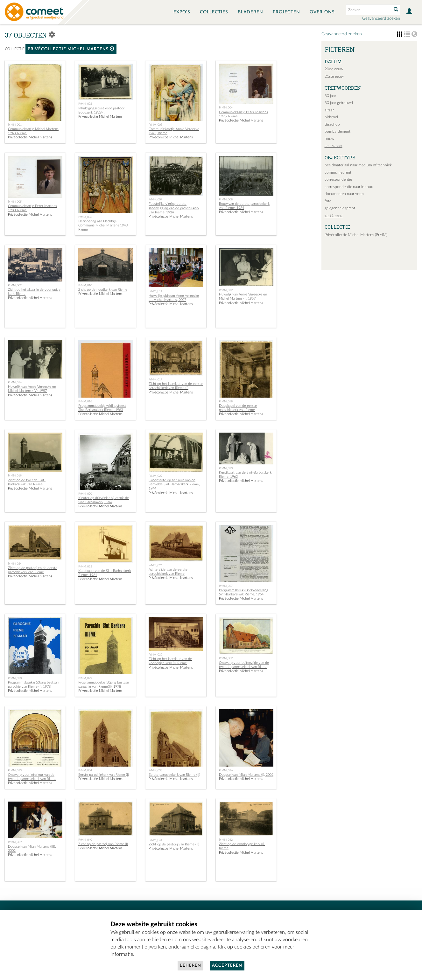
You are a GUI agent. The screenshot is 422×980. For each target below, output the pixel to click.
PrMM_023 (226, 468)
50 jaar (330, 96)
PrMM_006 (85, 217)
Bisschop (332, 124)
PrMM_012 (226, 290)
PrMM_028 (15, 678)
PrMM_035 (155, 770)
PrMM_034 (85, 770)
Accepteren (227, 966)
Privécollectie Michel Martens (71, 49)
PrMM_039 (15, 842)
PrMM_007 (155, 199)
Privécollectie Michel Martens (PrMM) (356, 235)
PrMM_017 (155, 379)
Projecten (286, 12)
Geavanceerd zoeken (381, 19)
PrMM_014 (15, 382)
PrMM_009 (15, 285)
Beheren (190, 966)
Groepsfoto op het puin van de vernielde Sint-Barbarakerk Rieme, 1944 (174, 484)
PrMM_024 (15, 564)
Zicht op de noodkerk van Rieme (103, 290)
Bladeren (250, 12)
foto (328, 201)
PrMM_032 (226, 658)
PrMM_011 (155, 291)
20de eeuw (334, 69)
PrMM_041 (155, 840)
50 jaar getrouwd (339, 103)
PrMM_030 (155, 655)
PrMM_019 (15, 476)
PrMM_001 (15, 125)
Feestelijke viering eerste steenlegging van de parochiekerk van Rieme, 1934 (174, 208)
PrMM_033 (15, 770)
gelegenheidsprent (340, 208)
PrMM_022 (155, 476)
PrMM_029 (85, 678)
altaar (329, 110)
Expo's (182, 12)
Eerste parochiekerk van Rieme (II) (174, 775)
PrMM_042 (226, 840)
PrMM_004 (226, 108)
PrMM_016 (85, 401)
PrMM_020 (85, 494)
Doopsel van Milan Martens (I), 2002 (246, 775)
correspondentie (338, 179)
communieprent (338, 172)
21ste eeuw (334, 76)
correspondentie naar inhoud (349, 187)
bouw (329, 139)
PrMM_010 (85, 285)
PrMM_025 (85, 566)
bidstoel (331, 117)
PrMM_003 (155, 125)
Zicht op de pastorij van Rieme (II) (174, 844)
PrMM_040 (85, 840)
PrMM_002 (85, 104)
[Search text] (368, 10)
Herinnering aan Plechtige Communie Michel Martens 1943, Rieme (103, 225)
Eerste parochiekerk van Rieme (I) (104, 775)
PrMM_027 (226, 586)
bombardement (338, 131)
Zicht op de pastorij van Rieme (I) (103, 844)
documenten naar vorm (344, 194)
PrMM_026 (155, 565)
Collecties (214, 12)
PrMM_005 (15, 202)
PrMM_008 (226, 199)
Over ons (322, 12)
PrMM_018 (226, 401)
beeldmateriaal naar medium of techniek (358, 165)
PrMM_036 (226, 770)
